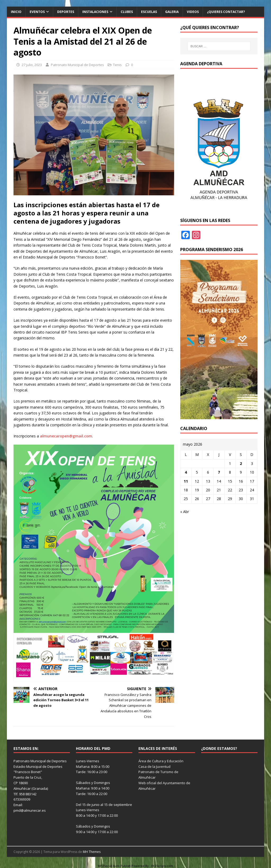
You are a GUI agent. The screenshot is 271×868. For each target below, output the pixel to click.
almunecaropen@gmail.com (66, 436)
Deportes (66, 12)
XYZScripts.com (162, 866)
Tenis (117, 65)
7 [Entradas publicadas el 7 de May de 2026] (219, 472)
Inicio (16, 12)
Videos (193, 12)
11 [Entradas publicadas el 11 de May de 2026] (186, 481)
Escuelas (149, 12)
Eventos (37, 12)
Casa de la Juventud (154, 767)
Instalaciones (95, 12)
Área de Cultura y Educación (161, 761)
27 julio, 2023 (32, 65)
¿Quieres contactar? (226, 12)
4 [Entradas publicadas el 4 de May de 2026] (186, 472)
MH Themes (92, 852)
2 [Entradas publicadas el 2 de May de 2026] (241, 463)
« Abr (185, 512)
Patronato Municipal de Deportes (77, 65)
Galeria (172, 12)
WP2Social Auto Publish (114, 866)
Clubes (127, 12)
